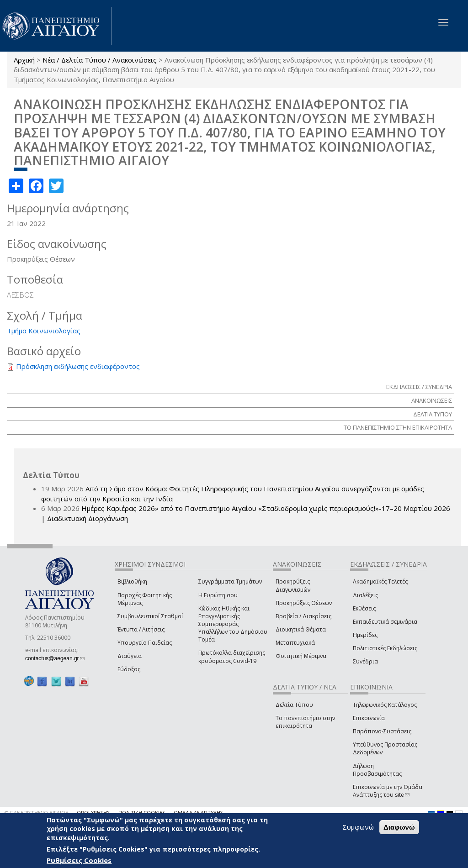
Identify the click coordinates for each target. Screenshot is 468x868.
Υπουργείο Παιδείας (145, 643)
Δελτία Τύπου (294, 705)
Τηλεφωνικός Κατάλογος (385, 705)
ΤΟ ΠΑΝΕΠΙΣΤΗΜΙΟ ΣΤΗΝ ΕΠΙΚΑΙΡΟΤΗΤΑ (398, 427)
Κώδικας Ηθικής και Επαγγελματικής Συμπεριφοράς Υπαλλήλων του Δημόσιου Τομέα (233, 624)
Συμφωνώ (358, 827)
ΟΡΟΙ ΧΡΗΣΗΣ (93, 813)
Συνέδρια (365, 661)
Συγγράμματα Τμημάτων (230, 581)
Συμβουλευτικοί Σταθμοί (150, 616)
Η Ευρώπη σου (218, 595)
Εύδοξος (129, 669)
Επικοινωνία (369, 718)
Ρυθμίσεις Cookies (79, 860)
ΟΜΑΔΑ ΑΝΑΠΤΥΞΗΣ (198, 813)
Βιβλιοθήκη (132, 581)
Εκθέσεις (364, 608)
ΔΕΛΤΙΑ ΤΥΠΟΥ (433, 414)
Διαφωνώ (399, 827)
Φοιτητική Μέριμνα (301, 656)
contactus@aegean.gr (55, 658)
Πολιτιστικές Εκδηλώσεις (385, 648)
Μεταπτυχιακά (295, 643)
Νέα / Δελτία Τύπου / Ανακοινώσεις (100, 60)
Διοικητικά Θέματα (301, 629)
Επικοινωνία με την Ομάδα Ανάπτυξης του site (388, 791)
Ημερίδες (365, 635)
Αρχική (24, 60)
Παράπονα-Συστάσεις (382, 731)
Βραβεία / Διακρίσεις (303, 616)
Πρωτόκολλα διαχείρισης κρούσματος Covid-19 (232, 657)
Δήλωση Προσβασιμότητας (377, 770)
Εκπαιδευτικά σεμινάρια (385, 622)
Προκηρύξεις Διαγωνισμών (293, 585)
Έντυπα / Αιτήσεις (141, 629)
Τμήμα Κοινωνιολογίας (44, 331)
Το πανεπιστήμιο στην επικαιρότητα (305, 722)
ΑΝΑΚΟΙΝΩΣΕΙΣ (432, 400)
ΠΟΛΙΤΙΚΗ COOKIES (142, 813)
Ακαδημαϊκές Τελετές (380, 581)
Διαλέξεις (365, 595)
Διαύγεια (130, 656)
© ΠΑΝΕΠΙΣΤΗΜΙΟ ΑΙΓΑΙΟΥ (37, 813)
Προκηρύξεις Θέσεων (304, 603)
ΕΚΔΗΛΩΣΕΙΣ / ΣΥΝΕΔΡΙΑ (419, 387)
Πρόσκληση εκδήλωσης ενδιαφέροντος (78, 366)
